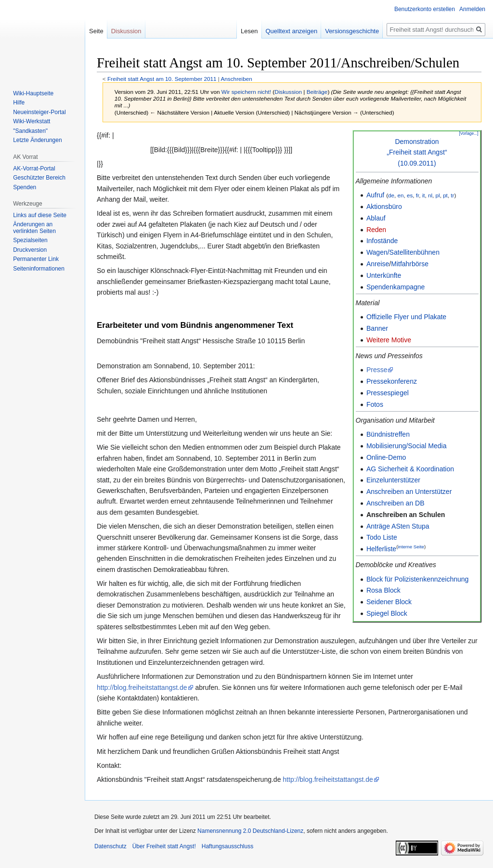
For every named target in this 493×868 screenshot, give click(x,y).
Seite (96, 31)
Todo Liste (382, 537)
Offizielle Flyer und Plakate (406, 317)
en (400, 195)
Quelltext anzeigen (292, 31)
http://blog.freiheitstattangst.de (142, 687)
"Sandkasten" (30, 131)
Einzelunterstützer (393, 480)
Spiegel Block (387, 613)
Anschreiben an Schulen (406, 515)
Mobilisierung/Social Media (407, 446)
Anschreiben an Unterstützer (409, 492)
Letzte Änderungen (37, 140)
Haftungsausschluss (227, 846)
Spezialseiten (30, 240)
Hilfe (19, 103)
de (391, 195)
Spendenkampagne (396, 287)
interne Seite (411, 547)
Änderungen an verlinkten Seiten (34, 228)
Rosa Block (383, 590)
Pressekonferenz (392, 381)
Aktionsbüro (384, 207)
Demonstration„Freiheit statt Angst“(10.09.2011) (417, 152)
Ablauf (376, 218)
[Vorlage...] (468, 133)
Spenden (25, 187)
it (424, 195)
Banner (377, 328)
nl (430, 195)
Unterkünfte (384, 275)
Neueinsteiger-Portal (39, 112)
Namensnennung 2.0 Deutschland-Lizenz (250, 831)
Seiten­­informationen (39, 269)
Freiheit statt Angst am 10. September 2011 (162, 79)
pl (438, 195)
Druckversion (30, 250)
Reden (376, 230)
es (410, 195)
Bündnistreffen (388, 434)
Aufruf (375, 195)
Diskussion (288, 92)
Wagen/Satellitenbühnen (403, 252)
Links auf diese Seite (40, 215)
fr (417, 195)
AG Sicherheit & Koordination (410, 469)
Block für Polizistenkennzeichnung (417, 579)
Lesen (249, 31)
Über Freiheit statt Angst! (164, 846)
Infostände (382, 241)
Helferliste (381, 549)
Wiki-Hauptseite (33, 93)
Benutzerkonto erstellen (425, 9)
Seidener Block (389, 602)
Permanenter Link (36, 259)
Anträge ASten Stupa (398, 526)
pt (445, 195)
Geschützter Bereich (39, 178)
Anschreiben (236, 79)
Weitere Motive (389, 340)
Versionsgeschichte (352, 31)
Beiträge (317, 92)
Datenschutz (110, 846)
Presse (377, 370)
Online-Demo (386, 457)
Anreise (378, 264)
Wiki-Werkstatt (32, 121)
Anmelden (472, 9)
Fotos (375, 404)
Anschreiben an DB (396, 503)
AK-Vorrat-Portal (34, 168)
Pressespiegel (388, 393)
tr (452, 195)
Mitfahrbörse (410, 264)
